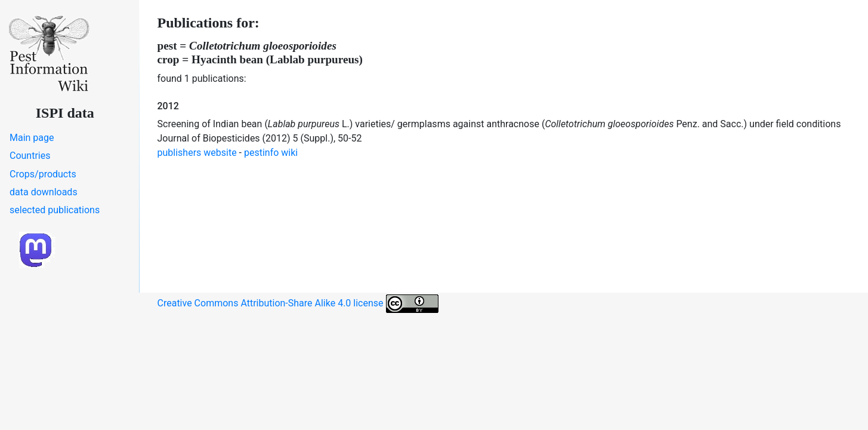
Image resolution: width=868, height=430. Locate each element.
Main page (32, 138)
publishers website (197, 153)
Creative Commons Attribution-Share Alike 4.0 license (298, 304)
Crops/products (43, 174)
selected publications (55, 210)
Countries (30, 156)
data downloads (44, 192)
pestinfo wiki (271, 153)
